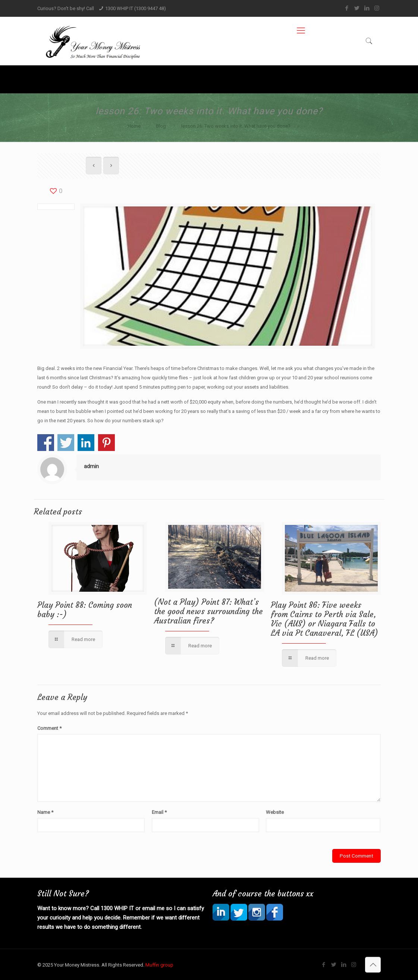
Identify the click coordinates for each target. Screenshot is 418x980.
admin (91, 466)
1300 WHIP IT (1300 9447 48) (136, 8)
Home (134, 126)
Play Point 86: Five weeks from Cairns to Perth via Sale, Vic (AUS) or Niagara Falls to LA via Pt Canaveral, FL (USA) (324, 619)
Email (159, 812)
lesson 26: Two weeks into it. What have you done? (236, 126)
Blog (161, 126)
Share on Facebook (46, 443)
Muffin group (159, 965)
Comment (49, 728)
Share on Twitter (66, 443)
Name (45, 812)
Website (275, 812)
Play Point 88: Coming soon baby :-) (85, 610)
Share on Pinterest (106, 443)
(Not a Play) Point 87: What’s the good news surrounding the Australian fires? (208, 611)
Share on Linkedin (86, 443)
